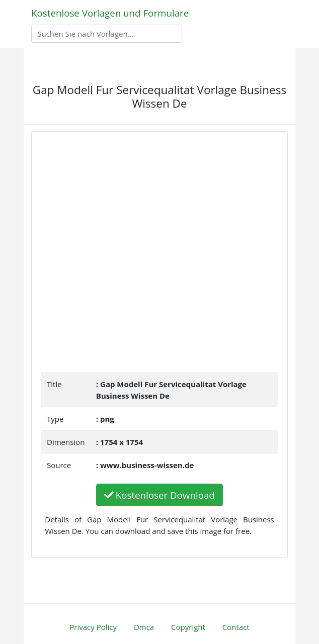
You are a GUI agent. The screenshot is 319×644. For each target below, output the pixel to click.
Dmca (144, 627)
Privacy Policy (93, 627)
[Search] (107, 34)
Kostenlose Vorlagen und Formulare (110, 13)
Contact (236, 627)
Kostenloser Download (159, 495)
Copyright (188, 627)
